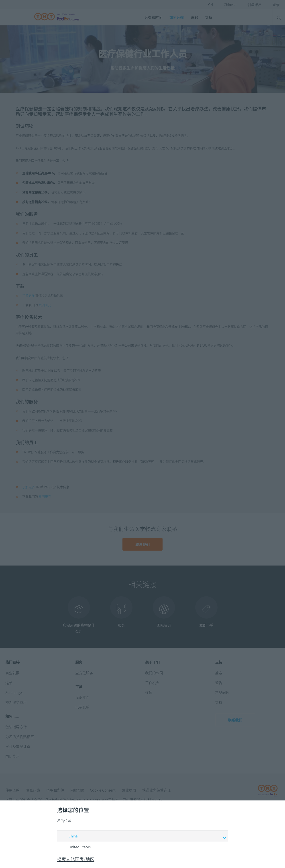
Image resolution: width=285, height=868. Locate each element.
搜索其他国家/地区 (76, 859)
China (143, 836)
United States (75, 847)
